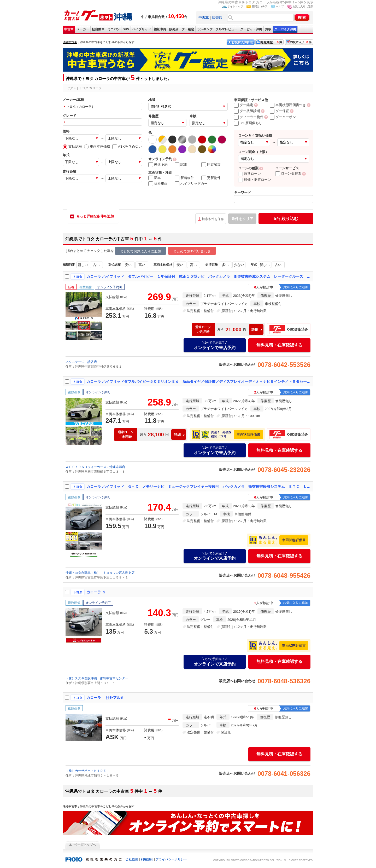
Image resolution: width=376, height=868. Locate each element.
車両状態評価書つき (288, 105)
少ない (239, 265)
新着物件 (184, 178)
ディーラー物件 (249, 117)
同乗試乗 (211, 165)
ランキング (205, 29)
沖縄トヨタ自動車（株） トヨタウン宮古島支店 (100, 573)
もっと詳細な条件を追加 (95, 216)
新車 (155, 178)
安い (128, 265)
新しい (83, 265)
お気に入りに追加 (303, 6)
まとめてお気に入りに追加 (140, 251)
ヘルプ (280, 6)
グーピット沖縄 (251, 29)
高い (142, 265)
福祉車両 (160, 29)
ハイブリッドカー (191, 184)
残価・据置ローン (255, 180)
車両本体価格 (97, 146)
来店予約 (158, 165)
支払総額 (72, 146)
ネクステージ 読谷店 (81, 362)
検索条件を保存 (213, 219)
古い (96, 265)
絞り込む (286, 219)
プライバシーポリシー (171, 859)
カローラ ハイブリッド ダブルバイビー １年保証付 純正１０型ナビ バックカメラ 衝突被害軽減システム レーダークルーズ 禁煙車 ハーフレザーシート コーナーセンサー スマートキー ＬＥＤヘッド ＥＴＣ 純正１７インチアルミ (199, 276)
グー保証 (279, 111)
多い (225, 265)
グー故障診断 (247, 111)
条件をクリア (242, 219)
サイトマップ (235, 6)
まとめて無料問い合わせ (192, 251)
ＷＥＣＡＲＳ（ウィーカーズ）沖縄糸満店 (95, 467)
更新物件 (211, 178)
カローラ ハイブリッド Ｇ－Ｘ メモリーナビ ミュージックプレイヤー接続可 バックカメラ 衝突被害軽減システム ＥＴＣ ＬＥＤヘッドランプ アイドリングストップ (199, 487)
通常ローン (249, 174)
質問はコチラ (260, 6)
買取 (268, 29)
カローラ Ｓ (96, 592)
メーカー (83, 29)
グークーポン (283, 117)
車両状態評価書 (248, 434)
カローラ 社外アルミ (105, 698)
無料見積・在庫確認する (279, 345)
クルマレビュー (226, 29)
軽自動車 (98, 29)
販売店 (217, 18)
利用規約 (147, 859)
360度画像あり (248, 123)
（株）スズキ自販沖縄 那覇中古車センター (97, 678)
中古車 (69, 29)
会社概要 (132, 859)
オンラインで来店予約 (215, 345)
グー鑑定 (188, 29)
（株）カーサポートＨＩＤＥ (86, 771)
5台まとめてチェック (81, 251)
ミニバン (114, 29)
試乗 (181, 165)
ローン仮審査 (288, 173)
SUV (126, 29)
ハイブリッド (142, 29)
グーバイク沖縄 (285, 29)
